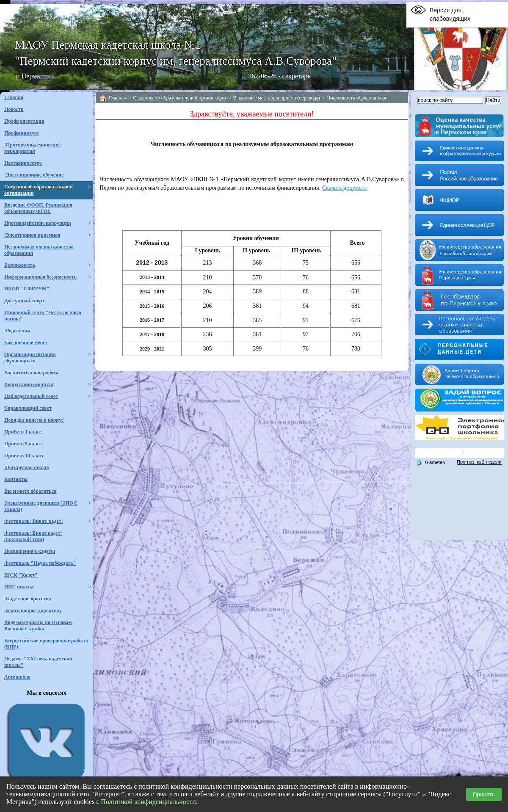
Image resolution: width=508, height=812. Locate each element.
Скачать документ (345, 188)
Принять (484, 794)
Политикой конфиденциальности (148, 802)
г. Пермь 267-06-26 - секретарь (163, 76)
